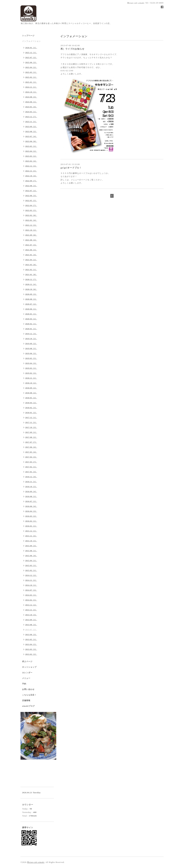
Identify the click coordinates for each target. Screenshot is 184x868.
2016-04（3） (31, 511)
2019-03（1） (31, 368)
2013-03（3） (31, 649)
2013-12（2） (31, 605)
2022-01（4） (31, 220)
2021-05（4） (31, 255)
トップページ (28, 36)
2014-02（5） (31, 600)
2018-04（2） (31, 403)
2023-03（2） (31, 156)
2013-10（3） (31, 615)
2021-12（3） (31, 225)
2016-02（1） (31, 521)
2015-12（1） (31, 531)
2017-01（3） (31, 472)
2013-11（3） (31, 610)
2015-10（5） (31, 541)
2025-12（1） (31, 52)
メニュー (26, 678)
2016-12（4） (31, 477)
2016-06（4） (31, 506)
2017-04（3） (31, 457)
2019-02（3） (31, 373)
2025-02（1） (31, 77)
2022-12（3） (31, 166)
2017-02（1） (31, 467)
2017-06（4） (31, 447)
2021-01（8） (31, 274)
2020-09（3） (31, 294)
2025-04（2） (31, 67)
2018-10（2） (31, 383)
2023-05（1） (31, 146)
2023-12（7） (31, 117)
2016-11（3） (31, 482)
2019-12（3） (31, 334)
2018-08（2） (31, 393)
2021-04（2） (31, 260)
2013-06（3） (31, 634)
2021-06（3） (31, 250)
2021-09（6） (31, 235)
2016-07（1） (31, 501)
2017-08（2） (31, 437)
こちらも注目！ (29, 695)
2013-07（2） (31, 630)
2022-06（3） (31, 196)
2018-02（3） (31, 408)
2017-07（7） (31, 442)
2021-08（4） (31, 240)
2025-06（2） (31, 62)
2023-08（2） (31, 131)
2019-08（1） (31, 348)
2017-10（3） (31, 427)
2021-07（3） (31, 245)
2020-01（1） (31, 329)
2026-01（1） (31, 48)
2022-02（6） (31, 215)
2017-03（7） (31, 462)
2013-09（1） (31, 620)
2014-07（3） (31, 590)
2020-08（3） (31, 299)
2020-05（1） (31, 314)
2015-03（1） (31, 565)
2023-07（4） (31, 136)
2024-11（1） (31, 87)
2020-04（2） (31, 319)
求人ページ (27, 661)
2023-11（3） (31, 122)
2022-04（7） (31, 205)
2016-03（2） (31, 516)
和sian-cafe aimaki (36, 862)
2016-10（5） (31, 486)
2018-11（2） (31, 378)
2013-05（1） (31, 639)
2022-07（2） (31, 191)
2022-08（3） (31, 186)
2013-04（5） (31, 644)
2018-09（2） (31, 388)
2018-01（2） (31, 413)
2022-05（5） (31, 200)
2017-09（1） (31, 432)
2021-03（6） (31, 265)
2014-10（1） (31, 585)
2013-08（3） (31, 625)
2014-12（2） (31, 575)
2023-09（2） (31, 126)
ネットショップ (29, 667)
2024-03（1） (31, 112)
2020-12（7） (31, 279)
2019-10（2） (31, 339)
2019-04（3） (31, 363)
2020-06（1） (31, 309)
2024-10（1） (31, 92)
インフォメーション (31, 41)
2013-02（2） (31, 654)
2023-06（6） (31, 141)
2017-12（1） (31, 417)
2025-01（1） (31, 82)
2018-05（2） (31, 398)
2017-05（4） (31, 452)
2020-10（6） (31, 289)
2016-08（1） (31, 496)
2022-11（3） (31, 171)
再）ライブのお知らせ (72, 49)
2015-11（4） (31, 536)
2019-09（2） (31, 343)
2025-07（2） (31, 57)
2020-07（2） (31, 304)
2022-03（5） (31, 210)
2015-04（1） (31, 560)
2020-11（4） (31, 284)
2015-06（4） (31, 556)
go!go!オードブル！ (71, 168)
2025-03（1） (31, 72)
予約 (24, 684)
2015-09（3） (31, 546)
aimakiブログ (28, 706)
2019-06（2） (31, 353)
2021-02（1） (31, 269)
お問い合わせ (28, 689)
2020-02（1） (31, 324)
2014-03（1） (31, 595)
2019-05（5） (31, 358)
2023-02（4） (31, 161)
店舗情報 (26, 700)
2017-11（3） (31, 422)
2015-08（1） (31, 551)
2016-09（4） (31, 491)
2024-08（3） (31, 97)
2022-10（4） (31, 176)
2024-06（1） (31, 102)
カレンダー (27, 673)
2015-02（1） (31, 570)
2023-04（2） (31, 151)
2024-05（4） (31, 107)
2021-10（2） (31, 230)
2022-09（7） (31, 181)
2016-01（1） (31, 526)
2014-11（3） (31, 580)
